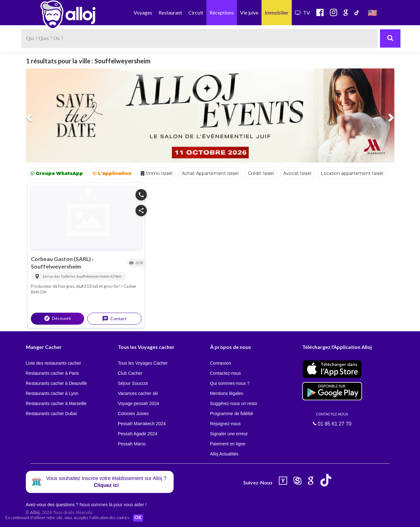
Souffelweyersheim (56, 266)
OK (139, 518)
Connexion (221, 363)
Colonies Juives (133, 414)
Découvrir (58, 318)
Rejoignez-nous (225, 424)
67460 (116, 276)
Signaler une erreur (229, 434)
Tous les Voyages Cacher (143, 363)
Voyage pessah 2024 (138, 403)
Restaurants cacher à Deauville (57, 383)
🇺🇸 (372, 12)
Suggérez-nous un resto (234, 403)
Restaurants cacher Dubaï (52, 414)
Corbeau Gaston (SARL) (61, 259)
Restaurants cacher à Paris (52, 373)
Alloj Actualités (224, 454)
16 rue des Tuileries (59, 276)
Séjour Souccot (133, 383)
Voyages (143, 12)
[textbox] (199, 38)
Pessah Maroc (132, 444)
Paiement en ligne (228, 444)
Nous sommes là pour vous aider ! (113, 505)
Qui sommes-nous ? (230, 383)
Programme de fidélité (232, 414)
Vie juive (249, 12)
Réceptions (222, 12)
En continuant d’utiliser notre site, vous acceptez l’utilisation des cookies (67, 518)
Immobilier (277, 12)
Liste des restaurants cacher (54, 363)
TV (302, 12)
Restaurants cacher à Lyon (52, 393)
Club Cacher (130, 373)
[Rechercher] (390, 38)
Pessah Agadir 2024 (138, 434)
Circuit (196, 12)
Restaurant (170, 12)
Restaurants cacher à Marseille (56, 403)
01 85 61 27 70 (332, 419)
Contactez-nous (226, 373)
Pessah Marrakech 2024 (142, 424)
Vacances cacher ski (138, 393)
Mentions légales (227, 393)
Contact (114, 319)
